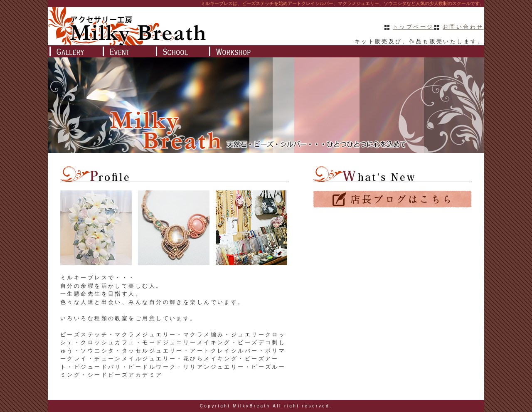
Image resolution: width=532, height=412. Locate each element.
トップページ (413, 27)
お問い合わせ (463, 27)
